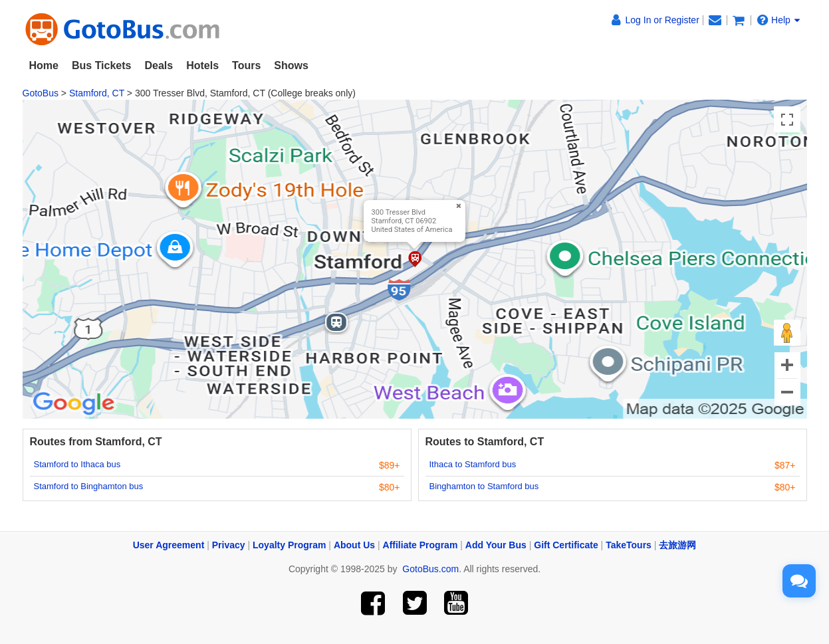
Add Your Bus (496, 545)
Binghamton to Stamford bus (484, 486)
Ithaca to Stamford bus (473, 464)
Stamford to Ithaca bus (77, 464)
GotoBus (41, 93)
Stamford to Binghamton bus (89, 486)
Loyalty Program (289, 545)
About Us (354, 545)
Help (778, 20)
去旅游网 (677, 545)
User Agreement (169, 545)
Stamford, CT (97, 93)
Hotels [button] (202, 65)
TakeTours (629, 545)
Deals (159, 65)
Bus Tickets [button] (102, 65)
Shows (291, 65)
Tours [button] (246, 65)
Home (44, 65)
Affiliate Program (420, 545)
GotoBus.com (430, 569)
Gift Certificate (566, 545)
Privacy (229, 545)
